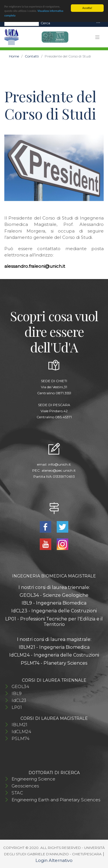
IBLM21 (19, 725)
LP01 (17, 707)
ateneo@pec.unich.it (59, 470)
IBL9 (17, 693)
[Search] (22, 23)
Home (14, 56)
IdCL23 (19, 700)
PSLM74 (20, 738)
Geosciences (25, 786)
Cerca (45, 23)
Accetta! (87, 8)
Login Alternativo (54, 860)
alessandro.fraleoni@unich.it (35, 266)
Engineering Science (33, 779)
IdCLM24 (21, 732)
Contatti (32, 56)
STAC (17, 793)
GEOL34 (20, 686)
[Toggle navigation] (98, 23)
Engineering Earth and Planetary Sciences (56, 800)
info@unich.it (59, 464)
